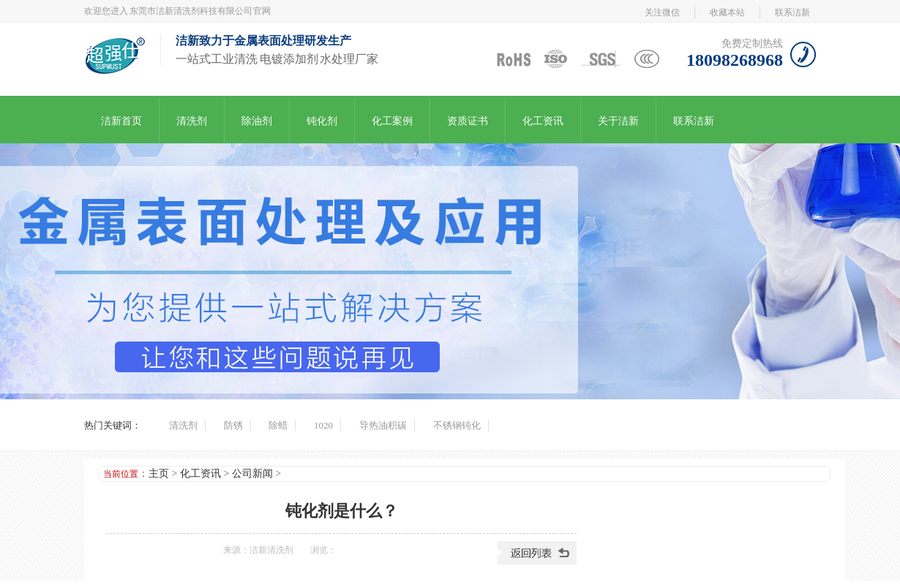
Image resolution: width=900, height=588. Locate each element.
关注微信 (662, 12)
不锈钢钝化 (457, 425)
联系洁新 (792, 12)
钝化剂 (322, 121)
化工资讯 (543, 121)
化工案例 (392, 121)
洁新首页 (121, 121)
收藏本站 (727, 12)
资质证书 (468, 121)
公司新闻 (252, 474)
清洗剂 (192, 121)
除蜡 (278, 425)
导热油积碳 (383, 425)
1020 (323, 425)
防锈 (233, 425)
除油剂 (257, 121)
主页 (159, 474)
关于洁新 (618, 121)
